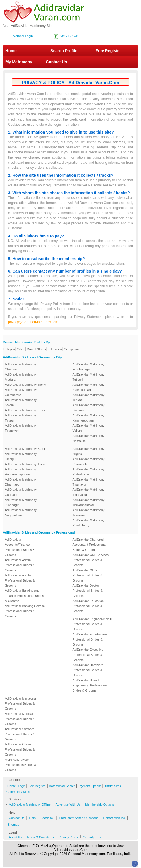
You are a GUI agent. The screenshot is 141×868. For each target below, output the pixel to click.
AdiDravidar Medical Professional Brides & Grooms (20, 719)
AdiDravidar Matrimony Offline (30, 804)
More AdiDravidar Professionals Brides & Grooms (21, 765)
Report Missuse (114, 818)
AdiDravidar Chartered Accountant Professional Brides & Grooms (90, 545)
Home (11, 51)
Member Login (23, 36)
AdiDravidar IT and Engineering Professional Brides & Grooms (90, 685)
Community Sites (18, 792)
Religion (9, 349)
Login (22, 786)
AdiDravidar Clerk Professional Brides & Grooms (88, 575)
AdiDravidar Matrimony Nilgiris (89, 451)
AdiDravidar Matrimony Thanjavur (89, 482)
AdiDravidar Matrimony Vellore (89, 428)
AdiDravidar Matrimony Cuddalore (21, 492)
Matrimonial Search (62, 786)
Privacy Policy (68, 837)
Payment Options (89, 786)
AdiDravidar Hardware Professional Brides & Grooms (88, 670)
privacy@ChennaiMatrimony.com (33, 322)
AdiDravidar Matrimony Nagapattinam (21, 513)
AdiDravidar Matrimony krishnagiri (21, 502)
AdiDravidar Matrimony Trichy (25, 385)
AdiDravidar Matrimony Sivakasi (89, 408)
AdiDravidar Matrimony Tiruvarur (89, 513)
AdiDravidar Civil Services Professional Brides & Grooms (91, 560)
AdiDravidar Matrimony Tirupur (21, 418)
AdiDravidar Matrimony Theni (25, 464)
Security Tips (92, 837)
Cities (21, 349)
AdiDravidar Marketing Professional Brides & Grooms (20, 703)
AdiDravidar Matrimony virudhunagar (89, 367)
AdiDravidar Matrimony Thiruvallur (89, 492)
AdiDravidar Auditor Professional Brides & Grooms (20, 580)
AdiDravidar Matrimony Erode (25, 410)
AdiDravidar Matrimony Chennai (21, 367)
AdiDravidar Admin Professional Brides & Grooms (20, 565)
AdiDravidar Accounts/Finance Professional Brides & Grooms (20, 547)
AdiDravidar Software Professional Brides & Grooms (20, 734)
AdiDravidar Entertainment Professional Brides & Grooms (91, 639)
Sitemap (13, 825)
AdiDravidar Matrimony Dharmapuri (21, 482)
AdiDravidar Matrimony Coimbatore (21, 392)
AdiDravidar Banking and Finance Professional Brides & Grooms (24, 596)
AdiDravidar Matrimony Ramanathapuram (21, 472)
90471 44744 (70, 36)
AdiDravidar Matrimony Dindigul (21, 456)
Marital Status (36, 349)
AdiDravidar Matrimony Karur (25, 449)
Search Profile (64, 51)
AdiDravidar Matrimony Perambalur (89, 462)
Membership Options (100, 804)
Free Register (108, 51)
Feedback (47, 818)
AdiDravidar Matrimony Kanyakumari (89, 387)
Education (55, 349)
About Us (15, 837)
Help (33, 818)
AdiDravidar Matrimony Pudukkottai (89, 472)
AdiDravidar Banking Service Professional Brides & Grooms (25, 611)
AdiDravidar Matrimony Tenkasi (89, 397)
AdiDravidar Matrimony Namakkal (89, 438)
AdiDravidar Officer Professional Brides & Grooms (20, 749)
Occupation (72, 349)
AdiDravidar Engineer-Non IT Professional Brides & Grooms (93, 624)
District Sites (112, 786)
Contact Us (56, 62)
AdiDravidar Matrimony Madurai (21, 377)
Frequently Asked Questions (79, 818)
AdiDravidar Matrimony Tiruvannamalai (89, 502)
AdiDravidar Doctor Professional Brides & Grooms (88, 591)
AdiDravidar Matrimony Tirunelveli (21, 428)
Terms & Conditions (40, 837)
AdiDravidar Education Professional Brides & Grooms (88, 606)
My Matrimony (19, 62)
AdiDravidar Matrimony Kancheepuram (89, 418)
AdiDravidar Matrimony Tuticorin (89, 377)
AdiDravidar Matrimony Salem (21, 403)
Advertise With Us (68, 804)
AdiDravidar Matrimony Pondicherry (89, 523)
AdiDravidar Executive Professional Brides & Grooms (88, 655)
